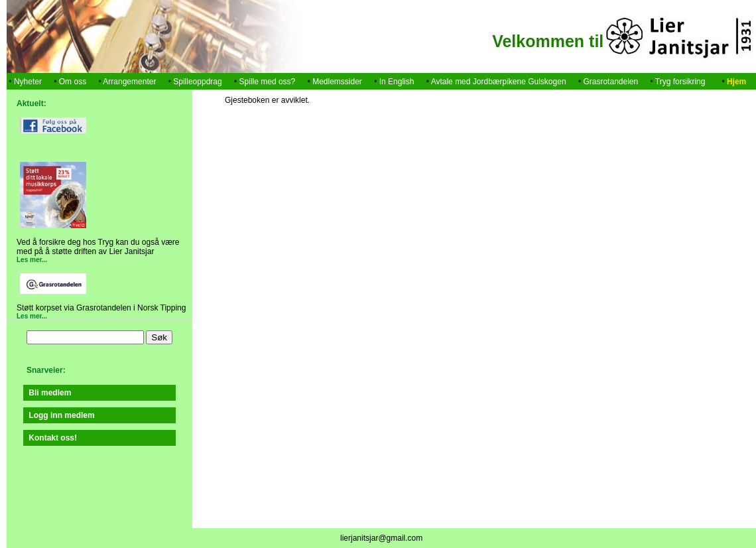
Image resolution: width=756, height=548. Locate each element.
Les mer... (32, 260)
